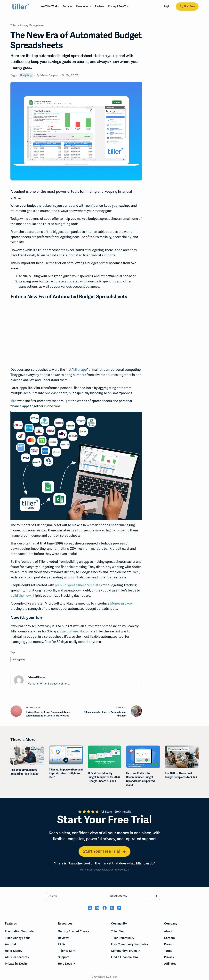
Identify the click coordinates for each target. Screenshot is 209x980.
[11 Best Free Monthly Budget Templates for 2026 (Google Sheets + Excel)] (104, 757)
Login (167, 6)
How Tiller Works (49, 6)
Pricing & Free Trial (119, 6)
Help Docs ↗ (66, 964)
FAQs (62, 944)
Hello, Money (14, 951)
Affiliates (170, 964)
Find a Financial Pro (124, 957)
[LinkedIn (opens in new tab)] (97, 908)
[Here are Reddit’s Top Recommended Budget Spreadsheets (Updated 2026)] (143, 757)
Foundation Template (19, 931)
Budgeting (26, 75)
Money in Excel (121, 603)
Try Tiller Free (187, 6)
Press (168, 944)
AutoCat (11, 944)
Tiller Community (123, 938)
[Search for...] (77, 896)
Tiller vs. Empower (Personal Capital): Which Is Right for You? (66, 774)
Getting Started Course (74, 931)
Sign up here (69, 631)
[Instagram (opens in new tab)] (90, 908)
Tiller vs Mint (67, 951)
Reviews (100, 6)
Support (63, 957)
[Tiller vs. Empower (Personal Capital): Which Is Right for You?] (66, 755)
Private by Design (17, 964)
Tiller (14, 401)
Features (67, 6)
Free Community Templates (130, 944)
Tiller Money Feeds (18, 938)
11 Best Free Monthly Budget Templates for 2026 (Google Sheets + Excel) (104, 777)
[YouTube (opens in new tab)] (119, 908)
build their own (22, 596)
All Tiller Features (17, 957)
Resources (84, 7)
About (168, 931)
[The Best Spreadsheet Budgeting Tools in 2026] (27, 755)
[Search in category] (130, 896)
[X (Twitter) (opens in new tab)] (112, 908)
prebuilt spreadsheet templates (78, 585)
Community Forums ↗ (126, 951)
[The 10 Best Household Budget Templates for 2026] (182, 757)
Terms (168, 951)
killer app (80, 370)
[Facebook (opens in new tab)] (105, 908)
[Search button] (156, 896)
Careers (169, 938)
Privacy (169, 957)
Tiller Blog (118, 931)
